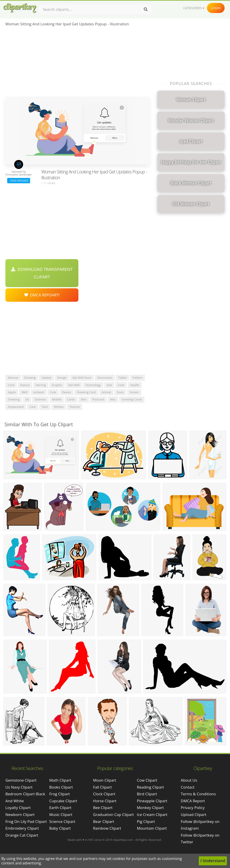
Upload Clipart (194, 814)
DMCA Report (193, 801)
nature (25, 385)
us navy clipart (19, 787)
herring (41, 385)
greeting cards (132, 399)
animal (106, 392)
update (46, 378)
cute (53, 392)
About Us (189, 780)
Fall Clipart (102, 787)
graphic (57, 385)
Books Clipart (61, 787)
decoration (105, 378)
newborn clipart (20, 814)
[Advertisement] (77, 63)
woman (13, 378)
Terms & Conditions (198, 794)
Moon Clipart (105, 780)
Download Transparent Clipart (42, 273)
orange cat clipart (22, 835)
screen (134, 392)
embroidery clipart (22, 828)
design (62, 378)
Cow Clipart (147, 780)
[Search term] (95, 9)
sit (27, 399)
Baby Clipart (60, 828)
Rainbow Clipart (107, 828)
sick (109, 385)
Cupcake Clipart (63, 801)
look (121, 385)
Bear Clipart (103, 821)
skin (84, 399)
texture (75, 407)
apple (12, 392)
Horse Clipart (105, 801)
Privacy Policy (193, 808)
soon (120, 392)
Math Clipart (60, 780)
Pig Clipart (146, 821)
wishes (59, 407)
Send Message (19, 180)
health (135, 385)
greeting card (86, 392)
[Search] (146, 9)
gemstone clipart (21, 780)
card (11, 385)
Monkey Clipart (150, 808)
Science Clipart (62, 821)
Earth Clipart (60, 808)
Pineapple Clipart (152, 801)
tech (45, 407)
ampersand (16, 407)
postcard (98, 399)
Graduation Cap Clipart (113, 814)
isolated (39, 392)
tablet (122, 378)
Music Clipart (61, 814)
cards (71, 399)
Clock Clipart (104, 794)
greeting (14, 399)
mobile (57, 399)
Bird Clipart (147, 794)
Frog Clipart (60, 794)
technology (93, 385)
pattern (138, 378)
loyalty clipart (18, 808)
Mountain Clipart (152, 828)
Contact (188, 787)
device (66, 392)
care (33, 407)
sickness (40, 399)
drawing (30, 378)
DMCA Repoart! (42, 295)
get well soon (82, 378)
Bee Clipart (103, 808)
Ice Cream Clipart (152, 814)
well (24, 392)
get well (74, 385)
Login (216, 8)
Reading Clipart (150, 787)
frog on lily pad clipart (26, 821)
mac (113, 399)
